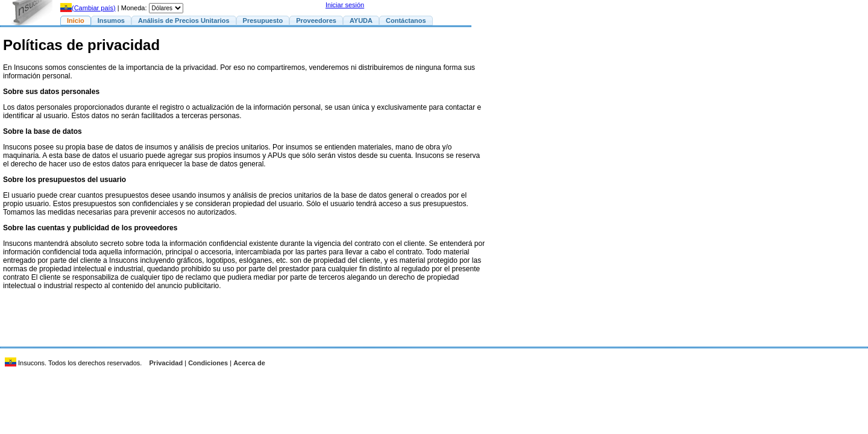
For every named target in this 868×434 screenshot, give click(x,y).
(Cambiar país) (88, 8)
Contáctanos (406, 20)
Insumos (111, 20)
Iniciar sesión (345, 5)
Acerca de (249, 363)
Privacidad (166, 363)
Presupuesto (263, 20)
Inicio (76, 20)
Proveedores (316, 20)
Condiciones (208, 363)
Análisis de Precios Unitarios (184, 20)
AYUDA (361, 20)
